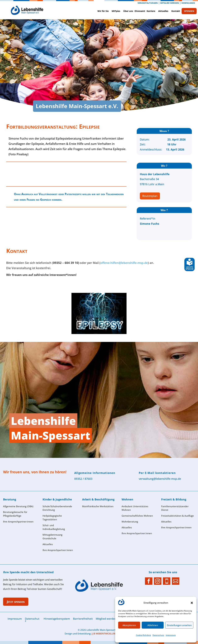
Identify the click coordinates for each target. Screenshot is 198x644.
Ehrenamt (140, 11)
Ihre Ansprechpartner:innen (176, 527)
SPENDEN (189, 11)
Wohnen (127, 499)
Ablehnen (153, 625)
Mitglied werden (170, 3)
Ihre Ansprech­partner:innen (18, 522)
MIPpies (116, 11)
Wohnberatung (130, 522)
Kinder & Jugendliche (57, 499)
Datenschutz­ (158, 635)
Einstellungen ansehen (179, 625)
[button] (192, 603)
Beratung (10, 499)
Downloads (188, 3)
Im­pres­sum (171, 635)
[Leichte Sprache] (189, 271)
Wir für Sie (103, 11)
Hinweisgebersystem (57, 619)
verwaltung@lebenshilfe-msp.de (160, 479)
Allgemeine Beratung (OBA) (18, 506)
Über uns (128, 11)
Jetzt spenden (16, 602)
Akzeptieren (129, 625)
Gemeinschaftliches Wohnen (137, 516)
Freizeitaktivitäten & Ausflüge (178, 516)
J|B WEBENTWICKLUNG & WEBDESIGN (113, 634)
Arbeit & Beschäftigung (98, 499)
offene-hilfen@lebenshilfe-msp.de (124, 263)
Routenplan (150, 196)
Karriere (151, 11)
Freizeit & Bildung (174, 499)
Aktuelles (163, 11)
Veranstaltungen (148, 3)
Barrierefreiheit (83, 619)
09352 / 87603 (83, 479)
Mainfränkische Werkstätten (98, 506)
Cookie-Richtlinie (143, 635)
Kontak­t (176, 11)
